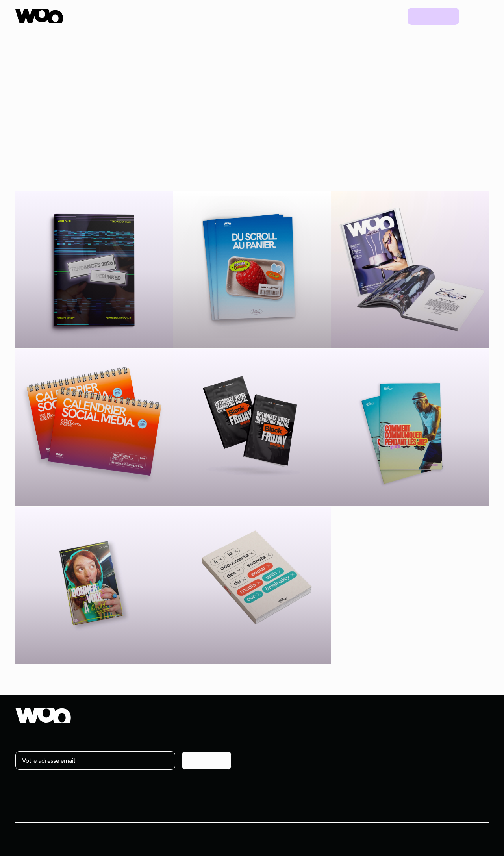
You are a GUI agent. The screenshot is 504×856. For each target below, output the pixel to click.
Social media (328, 746)
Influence (323, 732)
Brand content (330, 760)
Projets (355, 16)
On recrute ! (452, 746)
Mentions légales (466, 839)
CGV (428, 839)
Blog (388, 16)
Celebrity (323, 774)
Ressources (310, 16)
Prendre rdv (434, 16)
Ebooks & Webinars (399, 760)
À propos (448, 732)
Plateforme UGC (169, 16)
